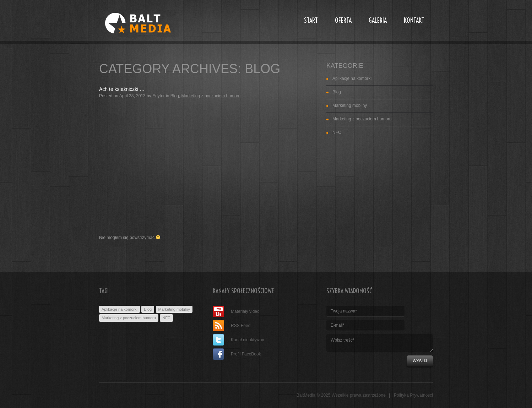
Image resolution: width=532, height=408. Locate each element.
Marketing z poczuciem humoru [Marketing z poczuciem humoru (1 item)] (129, 318)
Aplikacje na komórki (352, 78)
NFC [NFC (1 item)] (166, 318)
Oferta (343, 20)
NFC (337, 132)
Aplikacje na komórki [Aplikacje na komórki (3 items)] (120, 309)
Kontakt (414, 20)
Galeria (378, 20)
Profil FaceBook (237, 354)
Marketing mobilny (350, 105)
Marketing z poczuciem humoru (211, 96)
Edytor (159, 96)
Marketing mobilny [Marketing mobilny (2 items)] (174, 309)
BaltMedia (306, 395)
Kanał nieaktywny (238, 340)
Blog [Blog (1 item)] (148, 309)
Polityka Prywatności (413, 395)
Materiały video (236, 311)
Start (311, 20)
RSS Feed (232, 326)
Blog (175, 96)
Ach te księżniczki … (122, 89)
